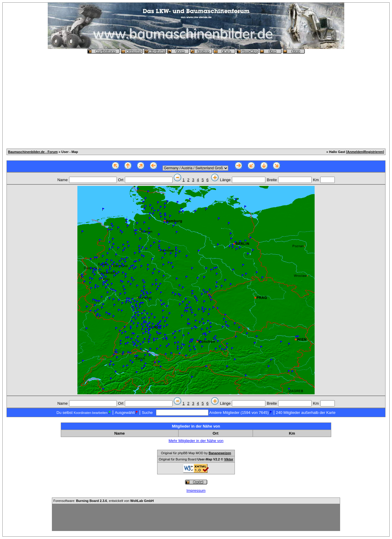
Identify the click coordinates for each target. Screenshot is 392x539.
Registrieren (373, 152)
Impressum (196, 491)
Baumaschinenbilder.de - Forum (33, 152)
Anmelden (355, 152)
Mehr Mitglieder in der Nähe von (196, 441)
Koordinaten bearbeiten (90, 413)
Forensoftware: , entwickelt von (103, 501)
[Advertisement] (196, 99)
